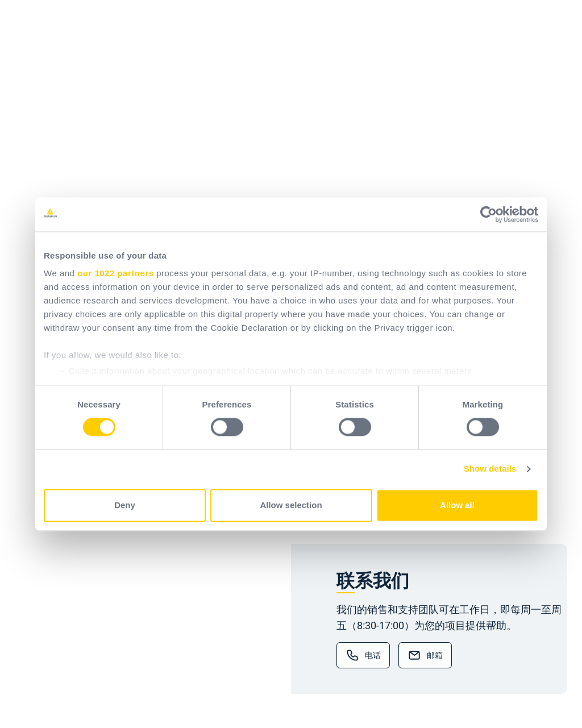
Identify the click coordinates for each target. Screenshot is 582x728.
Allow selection (291, 505)
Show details (490, 469)
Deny (125, 505)
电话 (373, 655)
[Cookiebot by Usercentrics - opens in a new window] (489, 214)
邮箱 (435, 655)
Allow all (457, 505)
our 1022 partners (115, 273)
